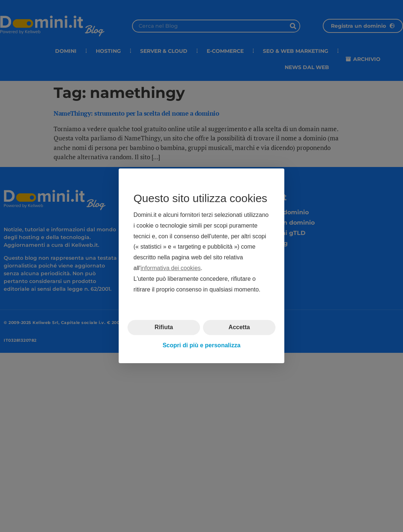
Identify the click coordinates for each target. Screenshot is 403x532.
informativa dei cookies (171, 268)
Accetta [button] (239, 328)
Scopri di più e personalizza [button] (202, 345)
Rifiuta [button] (164, 328)
